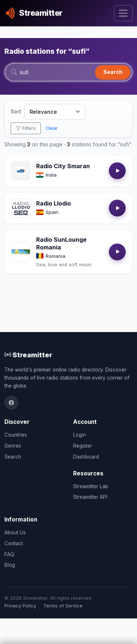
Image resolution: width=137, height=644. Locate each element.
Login (79, 435)
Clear (52, 128)
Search (113, 72)
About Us (15, 532)
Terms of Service (63, 606)
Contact (14, 543)
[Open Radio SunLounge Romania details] (21, 252)
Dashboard (86, 457)
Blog (10, 565)
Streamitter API (90, 497)
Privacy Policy (20, 606)
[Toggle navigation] (123, 13)
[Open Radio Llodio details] (21, 208)
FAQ (9, 554)
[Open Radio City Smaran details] (21, 171)
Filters (26, 128)
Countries (16, 435)
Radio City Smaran (63, 166)
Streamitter (28, 355)
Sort (16, 112)
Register (83, 446)
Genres (13, 446)
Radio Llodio (54, 203)
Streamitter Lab (91, 486)
